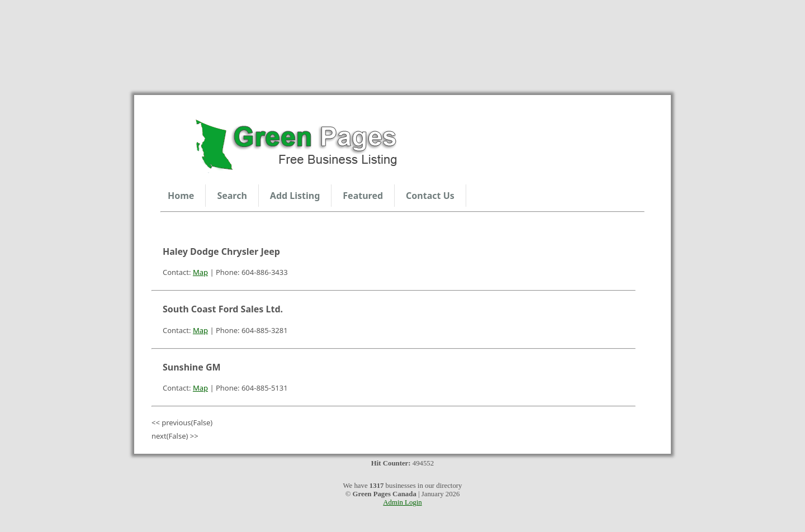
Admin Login (402, 502)
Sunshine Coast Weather (402, 42)
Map (200, 272)
